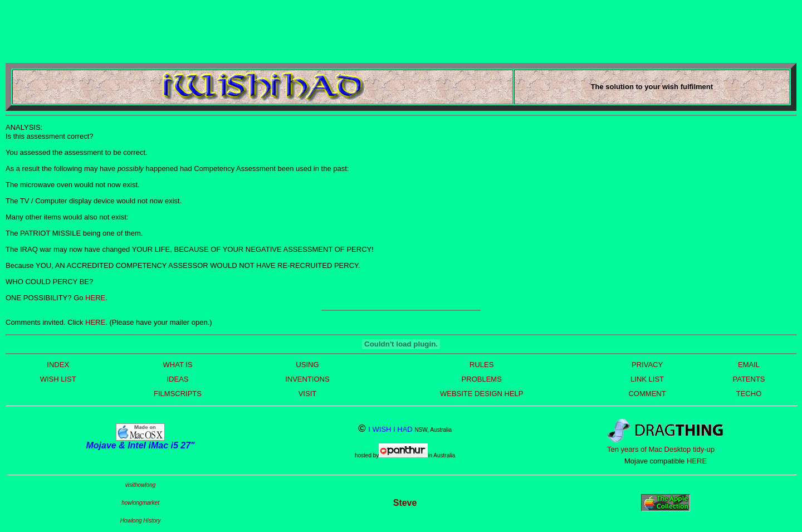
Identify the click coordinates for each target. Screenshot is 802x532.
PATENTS (749, 379)
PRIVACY (647, 365)
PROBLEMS (482, 379)
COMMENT (647, 394)
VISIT (308, 394)
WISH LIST (58, 379)
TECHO (749, 394)
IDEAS (177, 379)
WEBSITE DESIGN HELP (482, 394)
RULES (481, 365)
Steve (405, 503)
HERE (95, 298)
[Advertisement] (208, 31)
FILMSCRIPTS (178, 394)
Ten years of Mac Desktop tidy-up (661, 449)
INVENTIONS (307, 379)
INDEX (58, 365)
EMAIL (749, 365)
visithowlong (140, 485)
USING (307, 365)
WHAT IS (178, 365)
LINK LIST (647, 379)
